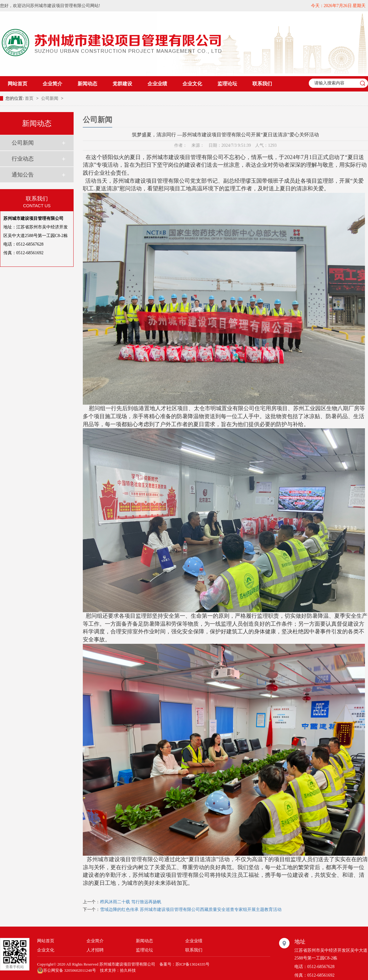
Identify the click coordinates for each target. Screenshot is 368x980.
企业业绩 (157, 84)
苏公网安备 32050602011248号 (67, 970)
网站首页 (17, 84)
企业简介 (52, 84)
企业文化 (192, 84)
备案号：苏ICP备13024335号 (184, 964)
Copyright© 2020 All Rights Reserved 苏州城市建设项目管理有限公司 (96, 964)
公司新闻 (50, 98)
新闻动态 (87, 84)
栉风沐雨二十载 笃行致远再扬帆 (131, 902)
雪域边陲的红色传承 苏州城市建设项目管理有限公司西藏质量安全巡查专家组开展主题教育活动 (191, 910)
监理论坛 (227, 84)
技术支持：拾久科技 (118, 970)
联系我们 (262, 84)
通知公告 (23, 175)
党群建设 (122, 84)
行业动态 (23, 159)
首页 (30, 98)
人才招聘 (95, 950)
